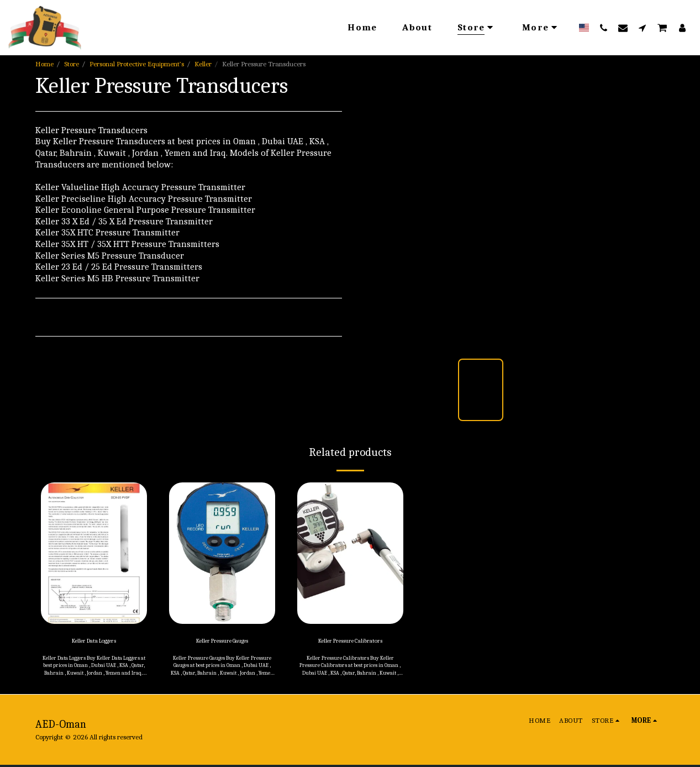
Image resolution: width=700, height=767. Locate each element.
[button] (604, 28)
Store (72, 64)
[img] (94, 553)
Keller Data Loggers (94, 642)
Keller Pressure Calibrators (350, 642)
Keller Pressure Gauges (222, 642)
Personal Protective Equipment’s (137, 64)
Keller (203, 64)
